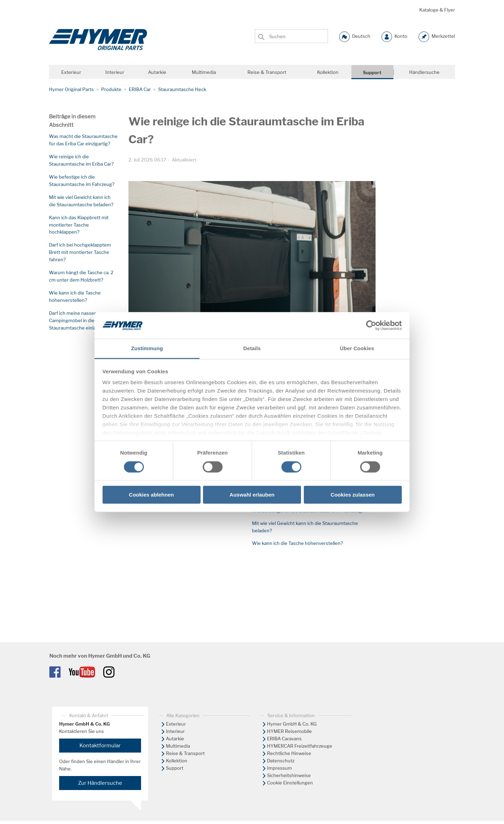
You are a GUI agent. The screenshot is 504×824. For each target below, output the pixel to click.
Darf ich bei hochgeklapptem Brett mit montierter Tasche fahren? (80, 252)
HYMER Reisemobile (289, 731)
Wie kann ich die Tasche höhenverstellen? (75, 296)
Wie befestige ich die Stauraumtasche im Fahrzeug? (82, 181)
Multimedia (178, 746)
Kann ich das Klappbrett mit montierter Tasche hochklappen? (79, 225)
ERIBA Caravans (284, 739)
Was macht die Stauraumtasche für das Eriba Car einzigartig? (83, 140)
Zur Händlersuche (100, 783)
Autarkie (175, 739)
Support (175, 768)
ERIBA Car (140, 89)
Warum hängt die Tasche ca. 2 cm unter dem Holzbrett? (81, 276)
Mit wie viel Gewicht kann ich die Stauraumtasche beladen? (81, 201)
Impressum (279, 768)
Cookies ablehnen (151, 495)
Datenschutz (281, 761)
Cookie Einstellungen (290, 783)
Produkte (111, 89)
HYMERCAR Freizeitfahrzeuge (300, 746)
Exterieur (176, 724)
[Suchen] (291, 36)
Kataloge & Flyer (437, 10)
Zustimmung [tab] (147, 349)
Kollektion (177, 761)
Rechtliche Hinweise (289, 753)
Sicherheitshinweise (289, 775)
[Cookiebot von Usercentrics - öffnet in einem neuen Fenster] (371, 325)
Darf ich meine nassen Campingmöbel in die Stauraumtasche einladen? (78, 320)
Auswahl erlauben (252, 495)
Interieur (175, 731)
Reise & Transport (185, 753)
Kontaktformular (100, 746)
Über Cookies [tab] (357, 349)
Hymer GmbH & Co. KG (292, 724)
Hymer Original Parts (71, 89)
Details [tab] (252, 349)
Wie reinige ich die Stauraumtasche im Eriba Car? (81, 160)
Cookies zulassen (353, 495)
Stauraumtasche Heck (182, 89)
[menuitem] (201, 724)
